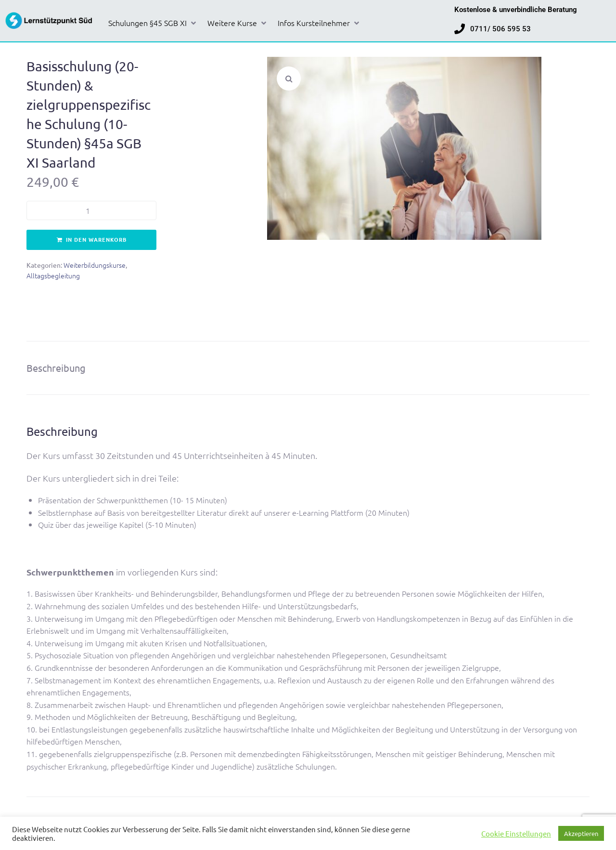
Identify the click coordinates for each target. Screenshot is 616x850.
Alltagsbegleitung (53, 275)
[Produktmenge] (91, 210)
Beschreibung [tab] (56, 368)
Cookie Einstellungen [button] (516, 834)
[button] (153, 23)
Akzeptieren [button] (581, 833)
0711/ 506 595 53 (500, 29)
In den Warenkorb (96, 239)
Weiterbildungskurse (95, 265)
